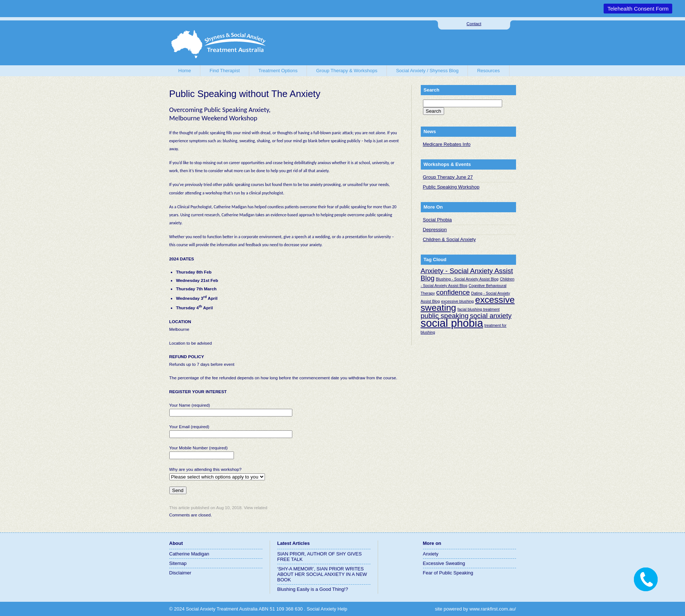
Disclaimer (180, 573)
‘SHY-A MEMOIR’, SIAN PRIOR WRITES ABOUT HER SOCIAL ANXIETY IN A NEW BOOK (322, 574)
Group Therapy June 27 (448, 177)
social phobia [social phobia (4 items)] (452, 323)
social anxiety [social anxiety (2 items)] (490, 316)
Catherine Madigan (189, 554)
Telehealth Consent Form (638, 9)
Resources (488, 71)
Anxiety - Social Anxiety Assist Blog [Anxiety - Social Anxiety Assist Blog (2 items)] (467, 274)
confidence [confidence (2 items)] (453, 292)
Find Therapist (225, 71)
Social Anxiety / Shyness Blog (427, 71)
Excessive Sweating (444, 563)
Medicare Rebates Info (447, 144)
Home (185, 71)
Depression (435, 230)
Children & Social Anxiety (449, 239)
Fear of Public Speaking (448, 573)
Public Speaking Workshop (451, 187)
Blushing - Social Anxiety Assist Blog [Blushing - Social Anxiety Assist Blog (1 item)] (467, 279)
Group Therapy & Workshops (347, 71)
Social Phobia (438, 220)
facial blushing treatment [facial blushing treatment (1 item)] (478, 309)
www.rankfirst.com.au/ (492, 609)
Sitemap (178, 563)
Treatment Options (278, 71)
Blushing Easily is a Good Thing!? (313, 589)
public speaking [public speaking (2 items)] (445, 316)
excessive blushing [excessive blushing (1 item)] (457, 301)
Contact (474, 24)
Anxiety (431, 554)
